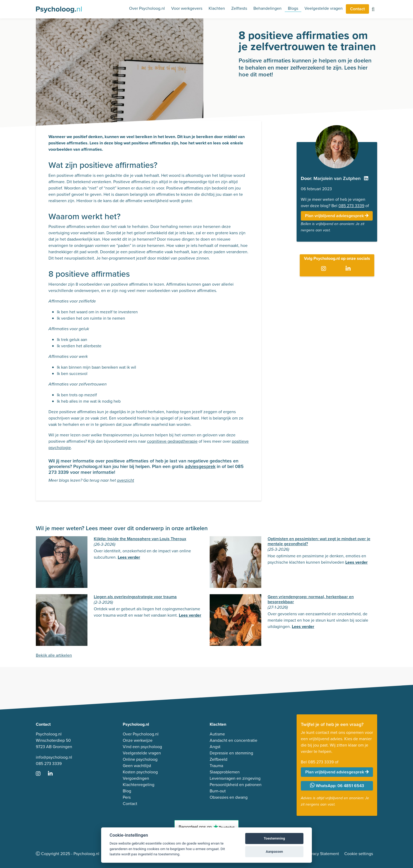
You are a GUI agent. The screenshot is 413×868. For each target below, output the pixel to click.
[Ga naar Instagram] (325, 269)
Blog (127, 791)
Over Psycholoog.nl (147, 8)
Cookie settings (359, 854)
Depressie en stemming (231, 753)
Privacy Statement (322, 854)
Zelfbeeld (218, 759)
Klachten (217, 8)
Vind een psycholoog (142, 747)
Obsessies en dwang (229, 797)
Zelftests (239, 8)
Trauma (216, 766)
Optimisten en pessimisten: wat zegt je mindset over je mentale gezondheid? (319, 541)
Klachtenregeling (139, 785)
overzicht (126, 481)
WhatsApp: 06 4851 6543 (337, 786)
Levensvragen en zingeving (235, 778)
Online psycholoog (140, 759)
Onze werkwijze (138, 740)
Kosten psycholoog (140, 772)
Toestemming (274, 838)
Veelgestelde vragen (324, 8)
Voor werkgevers (187, 8)
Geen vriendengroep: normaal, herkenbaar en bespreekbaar (311, 599)
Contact (357, 9)
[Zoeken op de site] (373, 10)
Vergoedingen (136, 778)
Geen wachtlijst (137, 766)
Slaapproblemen (225, 772)
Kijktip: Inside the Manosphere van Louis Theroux (140, 539)
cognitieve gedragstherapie (172, 441)
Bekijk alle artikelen (54, 655)
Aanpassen (274, 852)
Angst (215, 747)
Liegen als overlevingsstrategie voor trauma (135, 597)
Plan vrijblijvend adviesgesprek (337, 216)
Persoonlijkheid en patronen (236, 785)
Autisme (217, 734)
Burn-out (218, 791)
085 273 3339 (351, 206)
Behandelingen (267, 8)
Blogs (293, 8)
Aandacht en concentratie (233, 740)
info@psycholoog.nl (54, 757)
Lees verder (129, 557)
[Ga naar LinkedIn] (349, 269)
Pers (127, 797)
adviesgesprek (200, 466)
